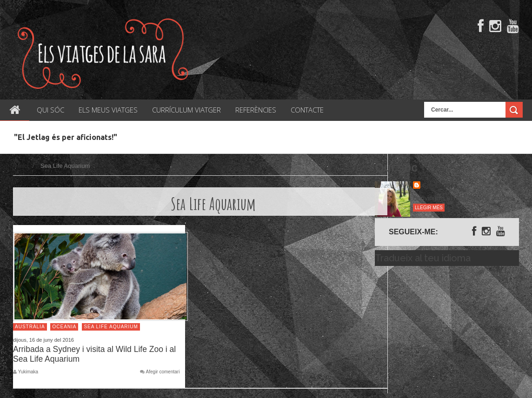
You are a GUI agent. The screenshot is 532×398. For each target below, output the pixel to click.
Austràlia (30, 327)
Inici (23, 166)
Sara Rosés (440, 186)
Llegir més (429, 208)
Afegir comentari (163, 372)
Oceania (64, 327)
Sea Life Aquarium (111, 327)
